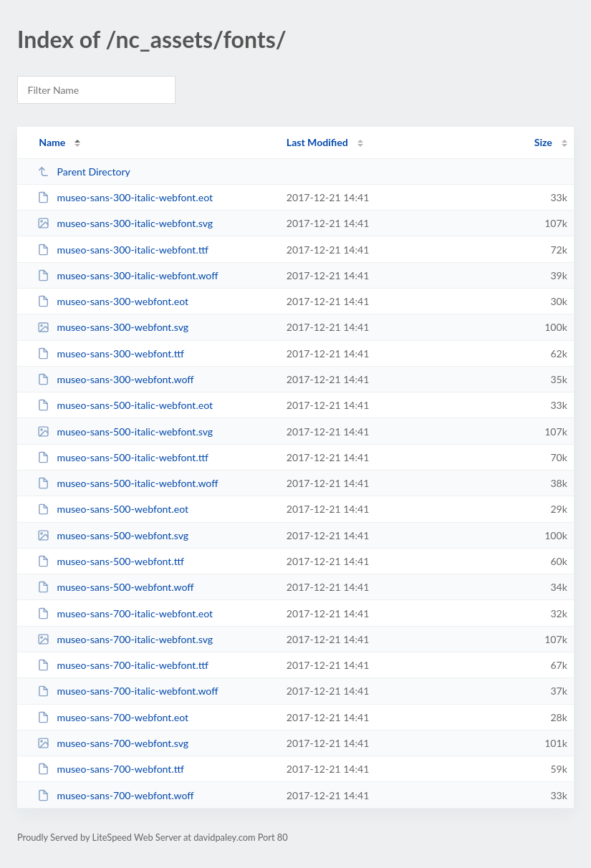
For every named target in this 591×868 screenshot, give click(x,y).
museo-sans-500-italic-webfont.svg (125, 431)
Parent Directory (84, 172)
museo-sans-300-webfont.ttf (111, 353)
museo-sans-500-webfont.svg (113, 535)
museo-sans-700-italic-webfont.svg (125, 639)
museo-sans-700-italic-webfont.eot (125, 613)
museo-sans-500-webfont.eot (113, 509)
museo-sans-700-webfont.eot (113, 717)
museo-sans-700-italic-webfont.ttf (123, 665)
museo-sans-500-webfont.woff (115, 587)
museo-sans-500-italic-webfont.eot (125, 405)
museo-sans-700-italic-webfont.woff (128, 691)
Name (52, 142)
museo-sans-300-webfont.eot (113, 301)
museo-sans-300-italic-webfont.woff (128, 275)
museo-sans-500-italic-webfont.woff (128, 483)
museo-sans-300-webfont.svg (113, 327)
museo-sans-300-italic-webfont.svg (125, 223)
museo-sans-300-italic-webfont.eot (125, 197)
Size (543, 142)
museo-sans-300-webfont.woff (115, 379)
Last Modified (317, 142)
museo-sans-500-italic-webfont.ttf (123, 457)
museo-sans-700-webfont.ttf (111, 769)
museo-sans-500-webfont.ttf (111, 561)
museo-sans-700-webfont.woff (115, 795)
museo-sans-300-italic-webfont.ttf (123, 250)
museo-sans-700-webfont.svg (113, 743)
